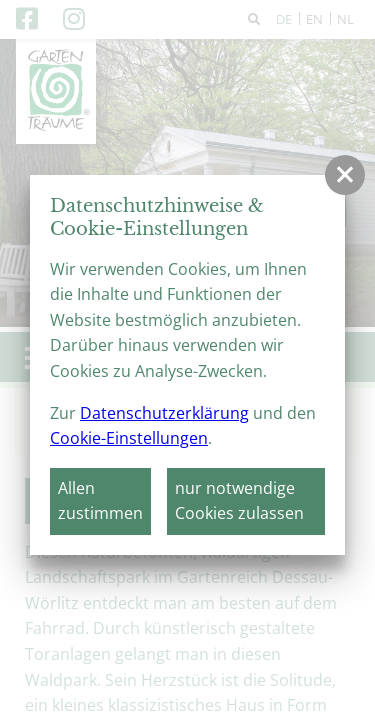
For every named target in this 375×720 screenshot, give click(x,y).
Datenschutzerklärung (164, 413)
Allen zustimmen (100, 501)
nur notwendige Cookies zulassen (239, 501)
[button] (345, 175)
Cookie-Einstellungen (129, 438)
